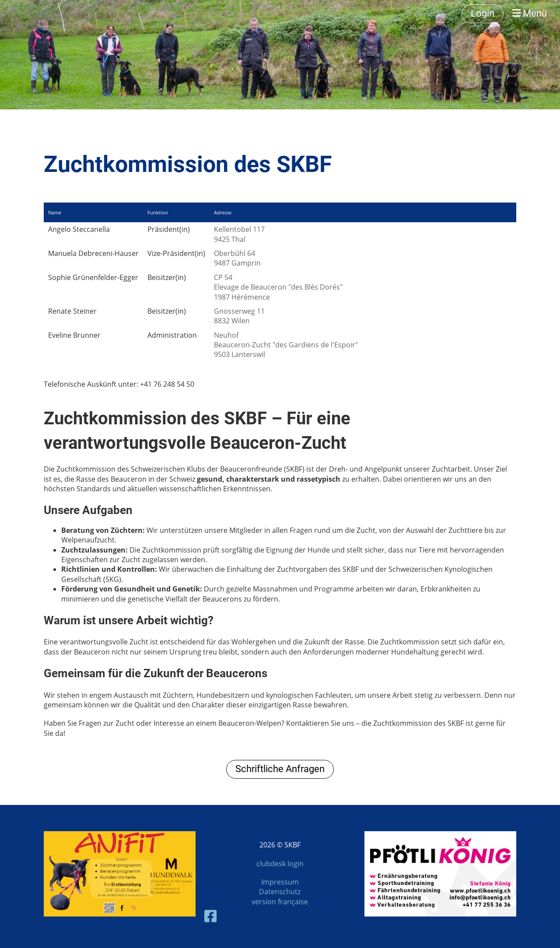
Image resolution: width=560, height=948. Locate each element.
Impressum (280, 882)
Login (483, 13)
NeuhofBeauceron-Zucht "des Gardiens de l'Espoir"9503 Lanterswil (286, 345)
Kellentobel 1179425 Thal (239, 234)
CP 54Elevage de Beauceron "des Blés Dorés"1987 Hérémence (278, 287)
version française (280, 902)
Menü (530, 13)
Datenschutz (280, 892)
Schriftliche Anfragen (280, 769)
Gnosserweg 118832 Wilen (239, 316)
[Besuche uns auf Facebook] (210, 916)
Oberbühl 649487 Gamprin (237, 258)
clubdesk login (280, 864)
